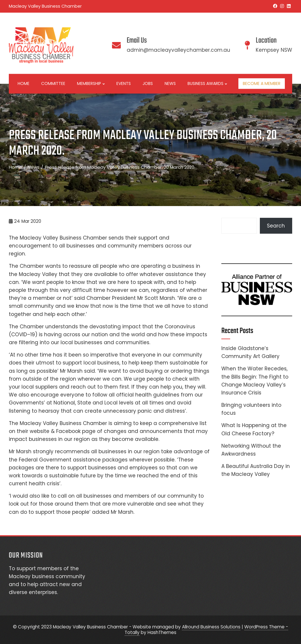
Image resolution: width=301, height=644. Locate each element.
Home (24, 83)
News (170, 83)
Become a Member (262, 83)
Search (276, 226)
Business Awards (207, 84)
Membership (91, 84)
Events (124, 83)
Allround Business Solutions (211, 627)
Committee (53, 83)
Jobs (148, 83)
